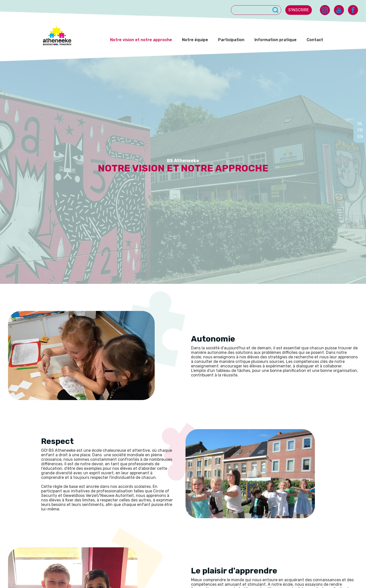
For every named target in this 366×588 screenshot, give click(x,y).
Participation (231, 40)
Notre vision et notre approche (141, 40)
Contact (315, 40)
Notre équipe (195, 40)
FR (360, 130)
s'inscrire (299, 10)
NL (360, 124)
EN (360, 137)
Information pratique (276, 40)
